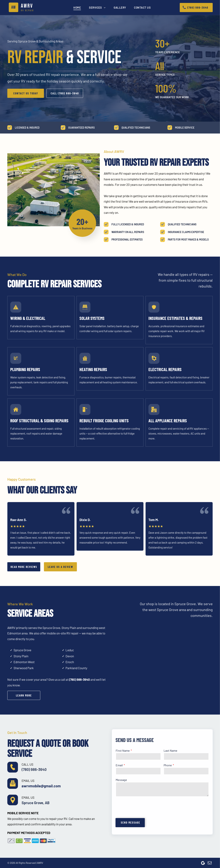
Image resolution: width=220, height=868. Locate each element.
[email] (210, 863)
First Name (123, 750)
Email (119, 765)
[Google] (203, 863)
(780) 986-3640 (79, 679)
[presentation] (143, 807)
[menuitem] (77, 7)
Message (121, 780)
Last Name (170, 750)
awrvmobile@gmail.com (41, 786)
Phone (168, 765)
